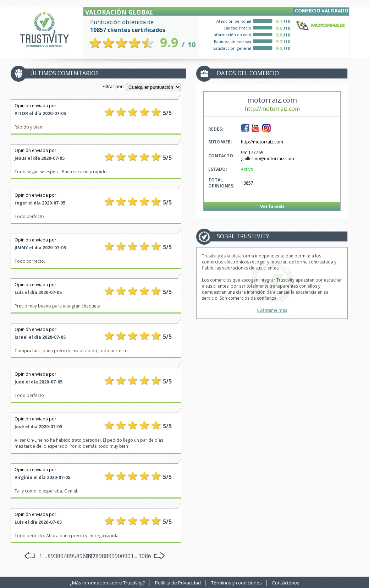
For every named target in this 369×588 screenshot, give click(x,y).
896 (81, 556)
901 (129, 556)
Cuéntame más (272, 310)
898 (100, 556)
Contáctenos (286, 583)
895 (71, 556)
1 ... (43, 556)
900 (119, 556)
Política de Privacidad (178, 583)
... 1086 (142, 556)
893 (52, 556)
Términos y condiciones (236, 583)
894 (62, 556)
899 (110, 556)
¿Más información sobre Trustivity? (107, 583)
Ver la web (272, 206)
